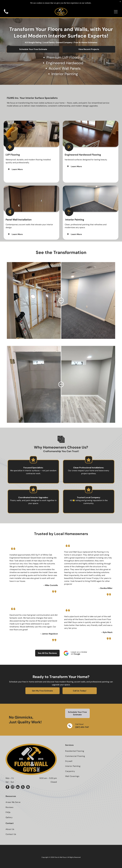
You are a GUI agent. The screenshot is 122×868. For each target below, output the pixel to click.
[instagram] (13, 787)
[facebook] (7, 787)
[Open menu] (116, 6)
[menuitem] (91, 751)
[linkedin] (18, 787)
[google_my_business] (28, 787)
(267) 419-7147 (82, 727)
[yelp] (23, 787)
